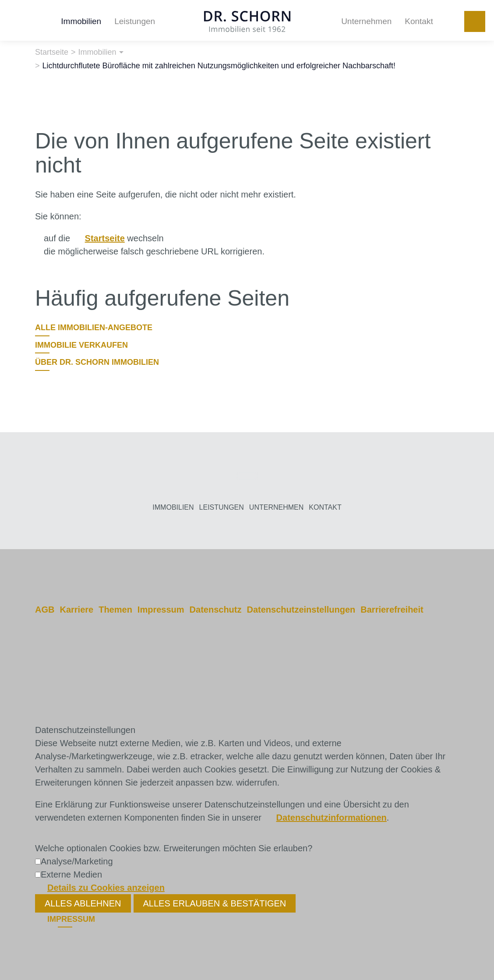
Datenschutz (216, 610)
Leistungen (135, 21)
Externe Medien (71, 874)
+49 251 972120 (475, 21)
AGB (45, 610)
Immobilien (81, 21)
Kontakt (419, 21)
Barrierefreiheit (392, 610)
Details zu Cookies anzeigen (106, 888)
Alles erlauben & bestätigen (215, 903)
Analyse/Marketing (77, 861)
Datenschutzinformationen (332, 818)
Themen (115, 610)
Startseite (105, 238)
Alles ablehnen (83, 903)
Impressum (161, 610)
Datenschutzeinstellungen (301, 610)
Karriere (76, 610)
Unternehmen (366, 21)
